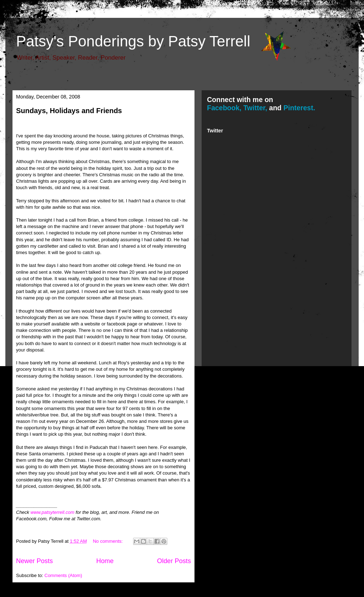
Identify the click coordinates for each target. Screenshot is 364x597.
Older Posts (174, 561)
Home (105, 561)
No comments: (108, 541)
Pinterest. (299, 108)
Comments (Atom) (63, 575)
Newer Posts (34, 561)
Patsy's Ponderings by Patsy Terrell (133, 41)
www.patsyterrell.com (52, 512)
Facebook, (224, 108)
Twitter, (255, 108)
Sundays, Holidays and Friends (69, 111)
